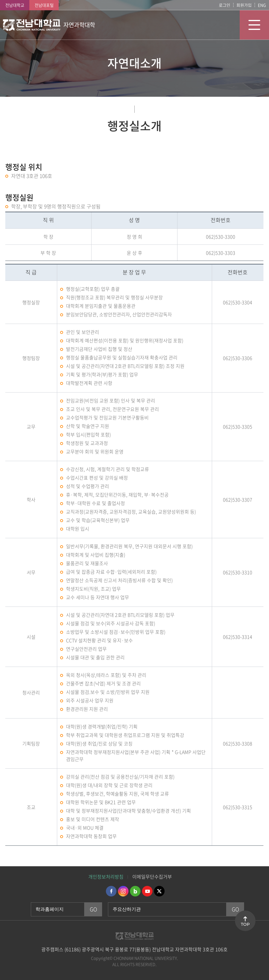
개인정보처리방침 (106, 877)
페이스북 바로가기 (111, 891)
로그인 (225, 5)
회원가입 (244, 5)
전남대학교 (15, 5)
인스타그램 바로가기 (123, 891)
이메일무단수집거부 (152, 877)
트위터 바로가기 (159, 891)
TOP (245, 924)
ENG (262, 5)
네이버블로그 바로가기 (135, 891)
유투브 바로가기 (147, 891)
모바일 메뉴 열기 (254, 25)
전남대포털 (44, 5)
